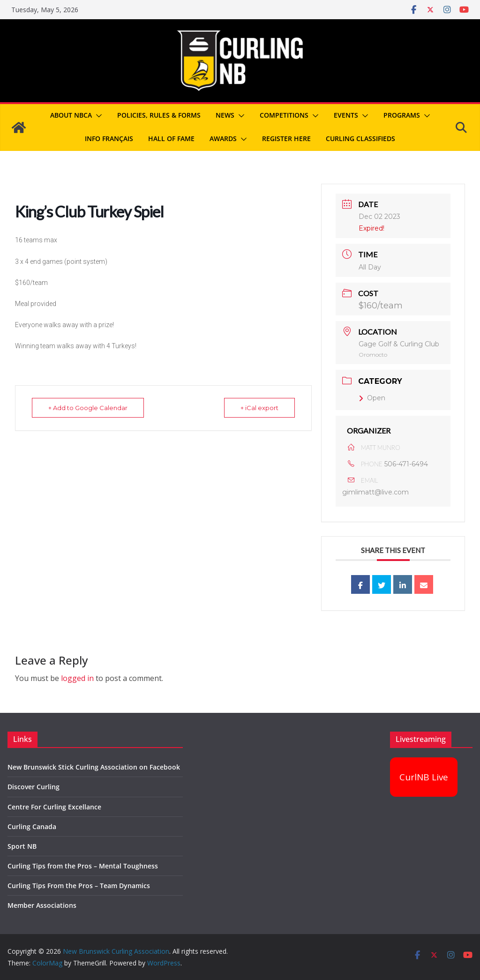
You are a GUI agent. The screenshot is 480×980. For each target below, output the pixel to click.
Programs (402, 115)
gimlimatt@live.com (375, 492)
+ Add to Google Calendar (88, 408)
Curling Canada (32, 827)
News (225, 115)
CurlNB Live (424, 777)
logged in (77, 678)
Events (346, 115)
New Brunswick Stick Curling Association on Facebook (94, 767)
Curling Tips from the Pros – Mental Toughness (83, 866)
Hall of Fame (171, 138)
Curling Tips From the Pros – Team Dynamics (79, 886)
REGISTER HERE (286, 138)
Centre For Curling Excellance (54, 807)
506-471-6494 (406, 464)
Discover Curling (34, 787)
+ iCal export (259, 408)
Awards (223, 138)
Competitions (284, 115)
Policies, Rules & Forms (159, 115)
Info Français (109, 138)
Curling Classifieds (360, 138)
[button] (97, 116)
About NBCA (71, 115)
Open (372, 398)
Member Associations (42, 905)
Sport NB (22, 846)
